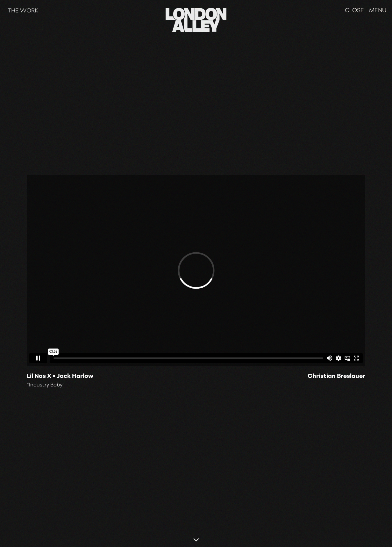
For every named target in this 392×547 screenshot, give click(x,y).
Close (354, 11)
